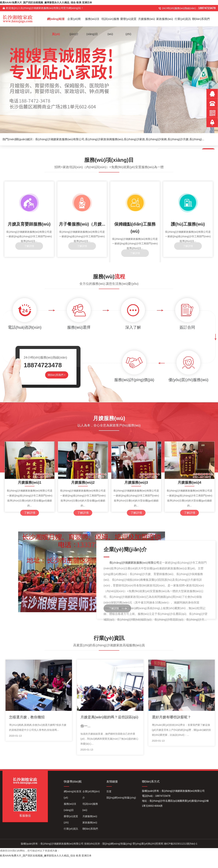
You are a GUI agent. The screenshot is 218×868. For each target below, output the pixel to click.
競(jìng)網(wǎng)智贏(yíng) (121, 798)
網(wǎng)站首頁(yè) (56, 22)
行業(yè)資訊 (183, 19)
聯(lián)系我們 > (57, 375)
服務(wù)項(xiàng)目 (92, 22)
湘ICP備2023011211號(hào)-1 (181, 844)
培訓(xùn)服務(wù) (110, 22)
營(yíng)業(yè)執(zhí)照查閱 (148, 844)
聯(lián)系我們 (201, 19)
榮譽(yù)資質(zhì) (128, 22)
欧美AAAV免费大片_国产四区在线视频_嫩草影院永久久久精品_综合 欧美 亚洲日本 (46, 2)
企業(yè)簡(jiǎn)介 (74, 22)
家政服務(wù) (165, 19)
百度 (109, 791)
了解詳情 (114, 608)
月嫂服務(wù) (146, 19)
